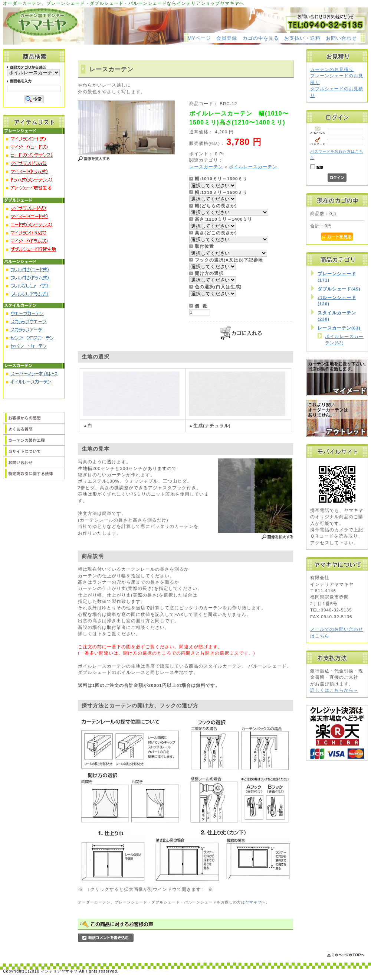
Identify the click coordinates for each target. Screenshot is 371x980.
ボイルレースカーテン (253, 167)
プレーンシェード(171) (337, 277)
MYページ (200, 38)
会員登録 (227, 38)
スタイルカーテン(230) (337, 316)
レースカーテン (206, 167)
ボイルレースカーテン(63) (344, 340)
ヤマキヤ (253, 902)
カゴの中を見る (261, 38)
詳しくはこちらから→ (334, 690)
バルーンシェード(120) (337, 301)
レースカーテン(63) (339, 328)
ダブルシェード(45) (339, 289)
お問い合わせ (341, 38)
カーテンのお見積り (332, 69)
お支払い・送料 (302, 38)
